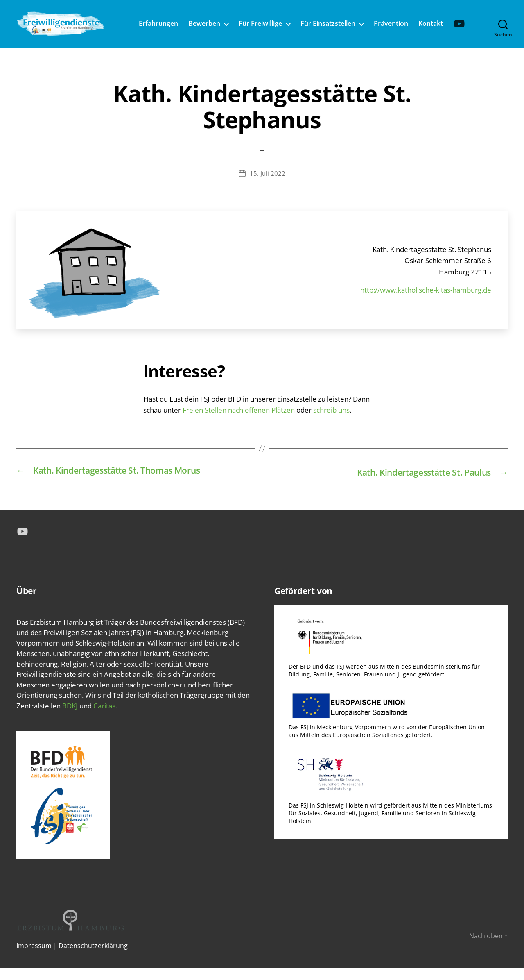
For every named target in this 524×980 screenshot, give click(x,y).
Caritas (104, 717)
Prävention (413, 22)
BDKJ (70, 717)
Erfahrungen (181, 22)
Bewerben (227, 22)
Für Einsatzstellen (350, 22)
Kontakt (453, 22)
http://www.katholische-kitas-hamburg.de (426, 302)
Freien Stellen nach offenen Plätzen (239, 422)
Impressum (34, 957)
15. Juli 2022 (268, 186)
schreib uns (331, 422)
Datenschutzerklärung (93, 957)
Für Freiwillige (283, 22)
